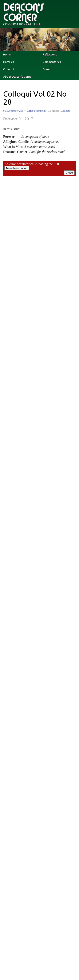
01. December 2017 (14, 111)
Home (7, 55)
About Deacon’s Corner (18, 77)
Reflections (50, 55)
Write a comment (36, 111)
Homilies (9, 62)
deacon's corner (23, 13)
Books (47, 69)
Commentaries (52, 62)
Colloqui (9, 69)
